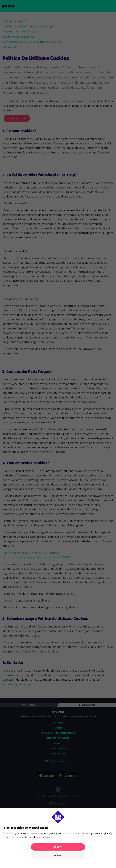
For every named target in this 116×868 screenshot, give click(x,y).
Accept (58, 847)
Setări (58, 855)
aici (49, 837)
